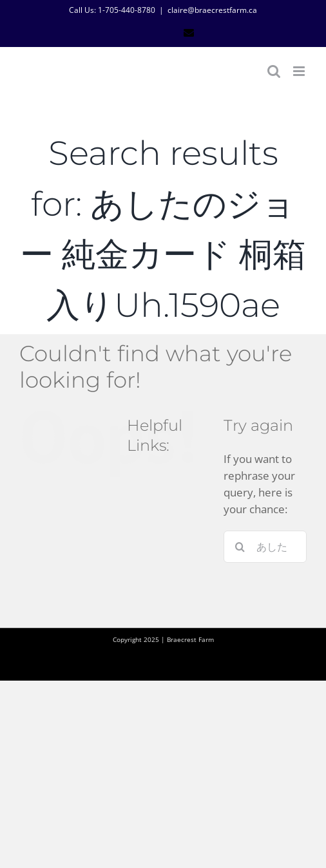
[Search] (240, 547)
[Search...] (265, 547)
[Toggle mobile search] (274, 71)
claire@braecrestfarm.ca (212, 10)
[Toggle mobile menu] (300, 71)
